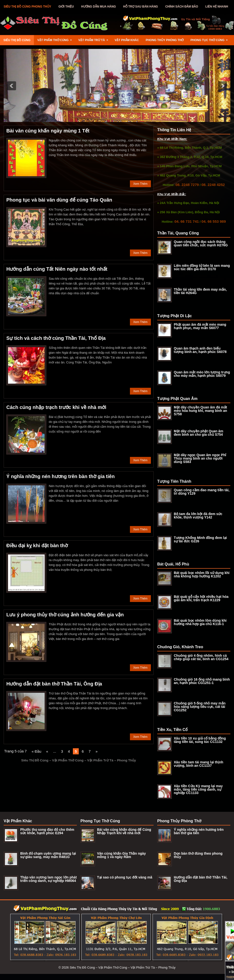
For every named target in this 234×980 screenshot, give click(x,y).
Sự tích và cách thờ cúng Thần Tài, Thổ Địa (56, 338)
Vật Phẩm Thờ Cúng (56, 38)
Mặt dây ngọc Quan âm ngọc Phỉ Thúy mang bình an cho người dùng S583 (200, 458)
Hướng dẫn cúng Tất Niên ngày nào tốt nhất (57, 269)
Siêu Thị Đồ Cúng (17, 40)
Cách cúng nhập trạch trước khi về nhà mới (56, 407)
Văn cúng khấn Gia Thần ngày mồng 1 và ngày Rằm (121, 855)
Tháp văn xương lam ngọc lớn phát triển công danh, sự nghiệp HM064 (49, 879)
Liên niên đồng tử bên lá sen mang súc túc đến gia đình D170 (202, 267)
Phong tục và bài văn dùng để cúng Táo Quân (59, 200)
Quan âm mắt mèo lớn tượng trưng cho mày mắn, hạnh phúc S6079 (202, 374)
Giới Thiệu (66, 7)
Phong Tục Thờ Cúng (211, 38)
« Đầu (37, 751)
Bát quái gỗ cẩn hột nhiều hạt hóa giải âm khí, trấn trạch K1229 (201, 598)
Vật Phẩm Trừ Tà (95, 38)
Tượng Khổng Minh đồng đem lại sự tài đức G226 (200, 539)
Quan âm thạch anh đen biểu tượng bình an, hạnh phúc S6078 (200, 350)
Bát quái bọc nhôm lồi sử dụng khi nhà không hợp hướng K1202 (202, 574)
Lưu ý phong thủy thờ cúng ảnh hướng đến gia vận (65, 615)
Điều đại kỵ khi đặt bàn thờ (37, 545)
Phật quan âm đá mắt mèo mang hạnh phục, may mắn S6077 (200, 326)
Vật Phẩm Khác (127, 40)
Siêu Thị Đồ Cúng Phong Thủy (27, 7)
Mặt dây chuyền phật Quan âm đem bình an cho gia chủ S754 (199, 433)
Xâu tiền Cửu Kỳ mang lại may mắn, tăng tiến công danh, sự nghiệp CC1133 (198, 789)
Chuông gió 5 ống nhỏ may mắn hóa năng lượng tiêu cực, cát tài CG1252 (200, 707)
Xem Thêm (140, 184)
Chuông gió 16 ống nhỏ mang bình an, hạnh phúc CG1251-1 (202, 681)
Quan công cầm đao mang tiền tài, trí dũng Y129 (202, 492)
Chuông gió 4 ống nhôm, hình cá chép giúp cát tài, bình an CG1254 (201, 657)
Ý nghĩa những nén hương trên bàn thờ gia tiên (60, 476)
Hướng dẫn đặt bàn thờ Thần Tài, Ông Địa (54, 684)
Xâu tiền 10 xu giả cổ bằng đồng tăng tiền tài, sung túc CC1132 (200, 740)
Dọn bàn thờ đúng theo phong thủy (198, 855)
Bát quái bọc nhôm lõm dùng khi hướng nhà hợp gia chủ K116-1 (200, 622)
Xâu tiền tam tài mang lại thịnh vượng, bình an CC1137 (199, 764)
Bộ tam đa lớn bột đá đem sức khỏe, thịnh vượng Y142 (198, 516)
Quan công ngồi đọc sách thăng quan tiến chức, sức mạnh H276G (201, 243)
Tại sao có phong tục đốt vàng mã (125, 877)
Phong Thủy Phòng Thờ (165, 40)
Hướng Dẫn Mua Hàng (98, 7)
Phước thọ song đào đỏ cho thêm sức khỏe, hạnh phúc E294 (47, 831)
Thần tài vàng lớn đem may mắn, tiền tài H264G (200, 291)
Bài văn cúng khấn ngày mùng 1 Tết (48, 131)
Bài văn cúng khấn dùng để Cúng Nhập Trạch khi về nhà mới (124, 831)
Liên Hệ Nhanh (217, 7)
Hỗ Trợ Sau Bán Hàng (141, 7)
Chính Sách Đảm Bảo (182, 7)
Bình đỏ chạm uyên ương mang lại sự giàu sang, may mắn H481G (48, 855)
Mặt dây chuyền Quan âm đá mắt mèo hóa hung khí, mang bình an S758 (200, 411)
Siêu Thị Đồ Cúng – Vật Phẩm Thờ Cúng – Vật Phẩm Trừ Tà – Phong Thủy (123, 967)
